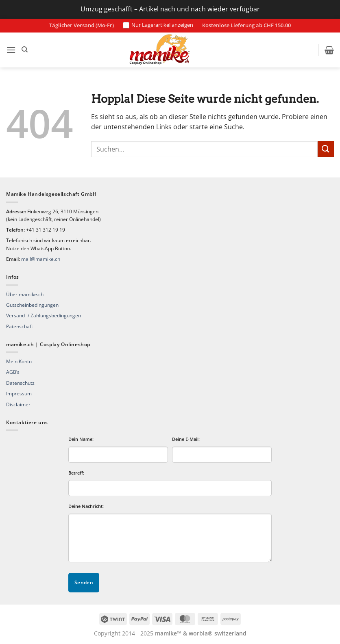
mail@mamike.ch (41, 259)
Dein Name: (81, 439)
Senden (84, 582)
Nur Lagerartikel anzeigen (158, 25)
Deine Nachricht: (86, 506)
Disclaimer (18, 404)
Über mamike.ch (25, 294)
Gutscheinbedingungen (32, 305)
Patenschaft (20, 326)
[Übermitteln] (326, 149)
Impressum (19, 394)
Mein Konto (19, 361)
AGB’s (13, 372)
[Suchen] (25, 50)
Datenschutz (20, 383)
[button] (11, 50)
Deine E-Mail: (186, 439)
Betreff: (76, 473)
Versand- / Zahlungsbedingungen (44, 315)
